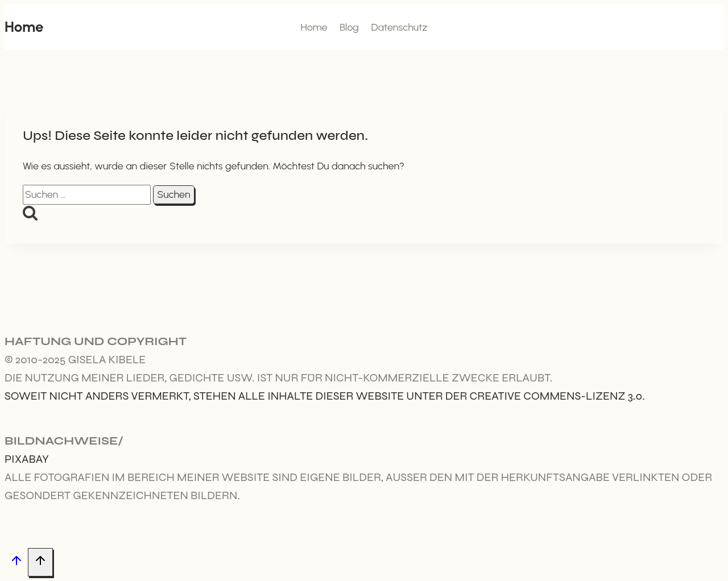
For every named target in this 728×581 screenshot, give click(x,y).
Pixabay (27, 459)
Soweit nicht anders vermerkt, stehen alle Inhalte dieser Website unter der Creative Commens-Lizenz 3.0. (325, 396)
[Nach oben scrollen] (16, 563)
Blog (349, 27)
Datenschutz (399, 27)
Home (314, 27)
